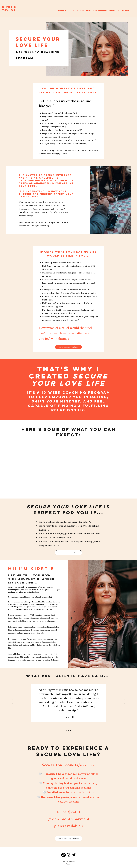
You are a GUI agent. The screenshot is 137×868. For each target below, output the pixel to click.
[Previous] (12, 702)
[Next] (125, 702)
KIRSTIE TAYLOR (9, 9)
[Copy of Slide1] (69, 730)
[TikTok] (63, 855)
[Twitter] (74, 855)
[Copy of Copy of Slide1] (71, 730)
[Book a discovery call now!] (68, 347)
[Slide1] (67, 730)
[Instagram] (69, 855)
